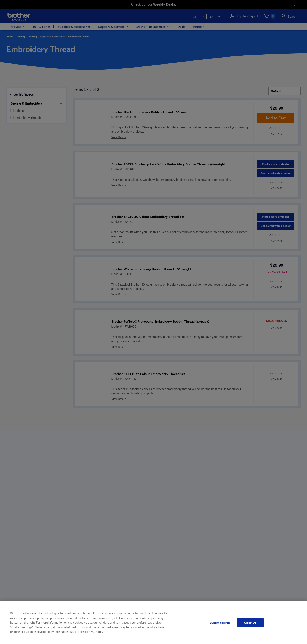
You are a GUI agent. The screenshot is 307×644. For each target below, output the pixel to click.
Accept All (250, 622)
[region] (153, 622)
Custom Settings (220, 622)
